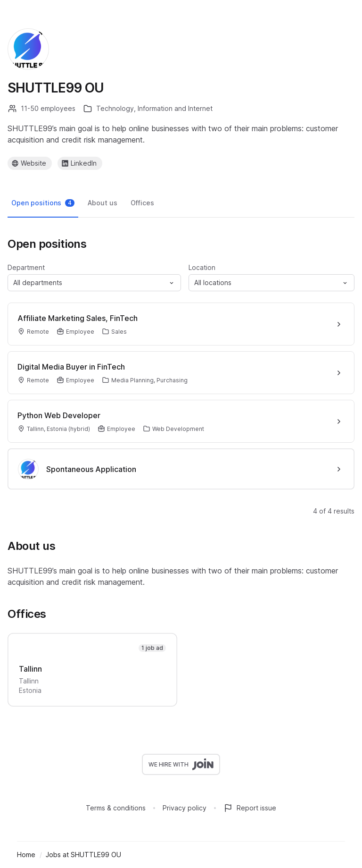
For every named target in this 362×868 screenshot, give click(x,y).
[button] (94, 283)
